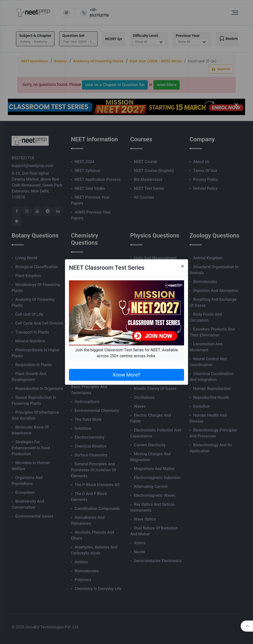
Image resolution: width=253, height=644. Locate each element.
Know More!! (126, 375)
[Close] (182, 266)
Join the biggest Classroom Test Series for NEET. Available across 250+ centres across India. (126, 353)
